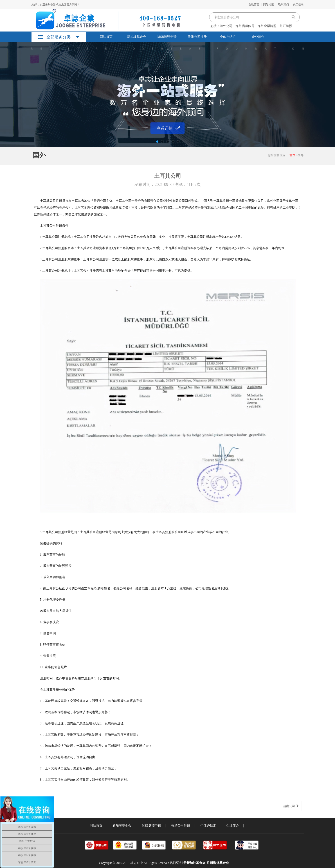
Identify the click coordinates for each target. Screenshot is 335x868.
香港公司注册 (197, 37)
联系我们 (283, 5)
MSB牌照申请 (167, 37)
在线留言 (254, 5)
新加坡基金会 (137, 37)
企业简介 (258, 37)
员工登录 (298, 5)
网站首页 (106, 37)
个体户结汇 (228, 37)
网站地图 (269, 5)
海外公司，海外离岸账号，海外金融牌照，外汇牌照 (256, 26)
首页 (292, 155)
